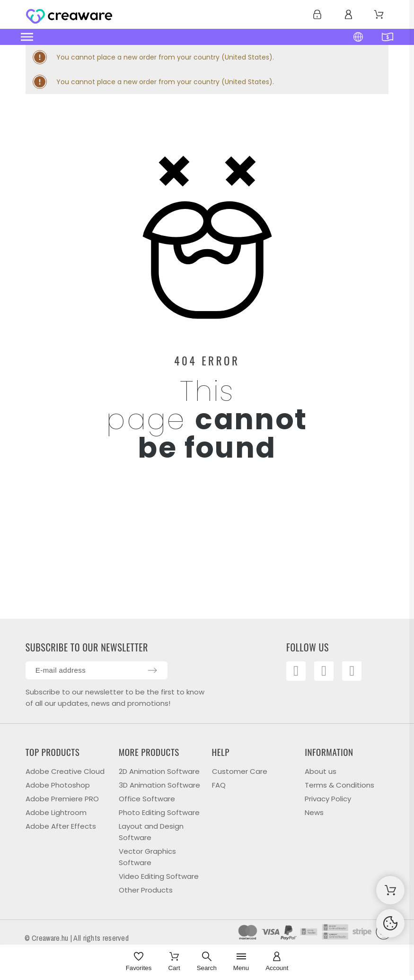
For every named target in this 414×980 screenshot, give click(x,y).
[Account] (277, 962)
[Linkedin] (360, 673)
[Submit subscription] (152, 670)
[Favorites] (139, 962)
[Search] (207, 962)
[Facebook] (298, 673)
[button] (161, 37)
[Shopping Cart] (390, 890)
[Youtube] (329, 673)
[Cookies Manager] (390, 923)
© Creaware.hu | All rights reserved (77, 938)
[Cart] (174, 962)
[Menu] (241, 962)
